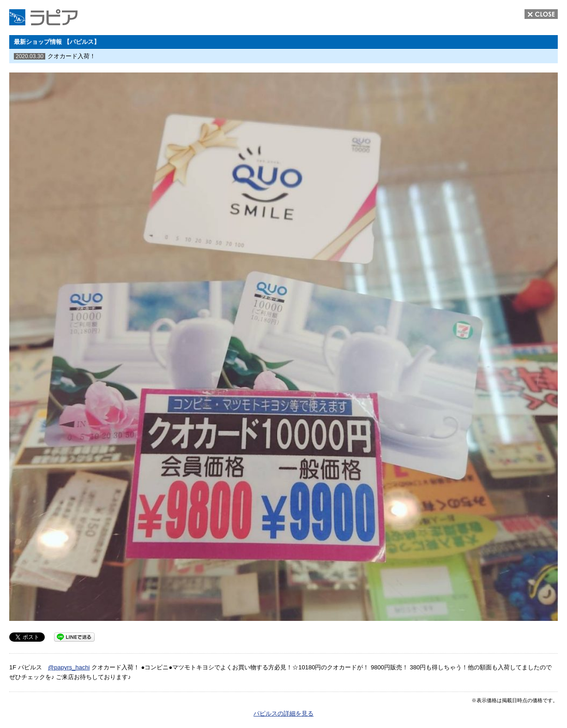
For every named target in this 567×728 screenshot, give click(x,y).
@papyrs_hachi (69, 667)
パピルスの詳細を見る (283, 713)
